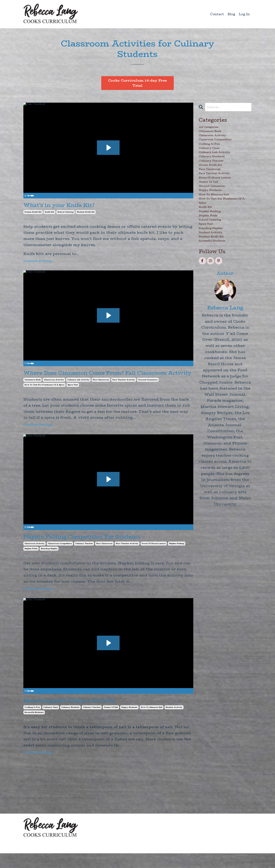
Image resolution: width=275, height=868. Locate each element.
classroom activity (54, 391)
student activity (174, 722)
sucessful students (34, 727)
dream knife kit (33, 214)
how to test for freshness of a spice (44, 396)
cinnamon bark (33, 391)
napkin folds (31, 562)
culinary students (70, 722)
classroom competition (60, 557)
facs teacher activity (124, 391)
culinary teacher (84, 557)
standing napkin (49, 562)
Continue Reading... (39, 263)
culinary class (51, 722)
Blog (231, 14)
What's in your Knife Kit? (69, 206)
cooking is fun (32, 722)
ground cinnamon (148, 391)
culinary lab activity (78, 391)
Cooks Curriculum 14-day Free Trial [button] (137, 83)
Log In (244, 14)
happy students (129, 722)
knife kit (49, 214)
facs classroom (101, 391)
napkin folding (177, 557)
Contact (217, 14)
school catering (65, 214)
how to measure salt (152, 722)
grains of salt (111, 722)
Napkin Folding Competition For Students (97, 549)
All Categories (213, 129)
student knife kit (86, 214)
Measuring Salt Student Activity (81, 714)
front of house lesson (154, 557)
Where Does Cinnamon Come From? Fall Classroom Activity (94, 380)
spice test (73, 396)
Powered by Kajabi (238, 859)
